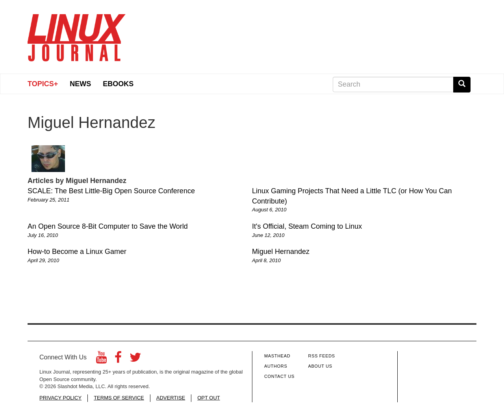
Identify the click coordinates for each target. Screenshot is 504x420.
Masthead (277, 356)
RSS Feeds (322, 356)
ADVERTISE (171, 398)
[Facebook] (118, 360)
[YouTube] (101, 360)
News (80, 84)
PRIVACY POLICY (60, 398)
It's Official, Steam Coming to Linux (307, 226)
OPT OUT (209, 398)
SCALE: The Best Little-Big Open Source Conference (111, 191)
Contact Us (279, 376)
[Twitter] (135, 360)
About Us (320, 366)
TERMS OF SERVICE (119, 398)
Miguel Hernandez (281, 252)
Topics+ (43, 84)
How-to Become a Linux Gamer (77, 252)
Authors (276, 366)
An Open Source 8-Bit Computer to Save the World (108, 226)
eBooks (118, 84)
